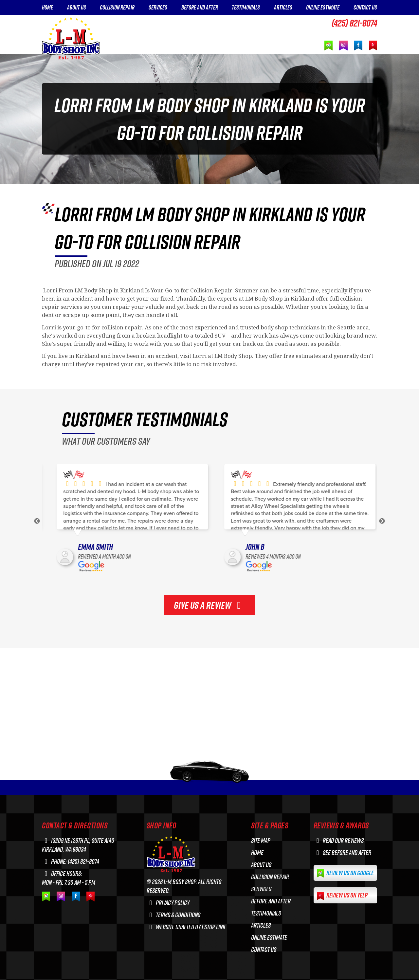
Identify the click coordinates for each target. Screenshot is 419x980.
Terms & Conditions (173, 915)
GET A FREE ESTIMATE (335, 33)
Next (382, 521)
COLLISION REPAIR (117, 8)
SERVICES (158, 8)
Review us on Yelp (342, 895)
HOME (47, 8)
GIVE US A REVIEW (209, 605)
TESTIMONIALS (246, 8)
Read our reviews (339, 840)
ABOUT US (77, 8)
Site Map (261, 840)
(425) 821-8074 (354, 23)
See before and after (342, 852)
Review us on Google (345, 873)
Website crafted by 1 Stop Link (186, 927)
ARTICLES (283, 8)
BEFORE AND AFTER (200, 8)
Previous (37, 521)
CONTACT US (365, 8)
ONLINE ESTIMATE (323, 8)
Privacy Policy (168, 903)
